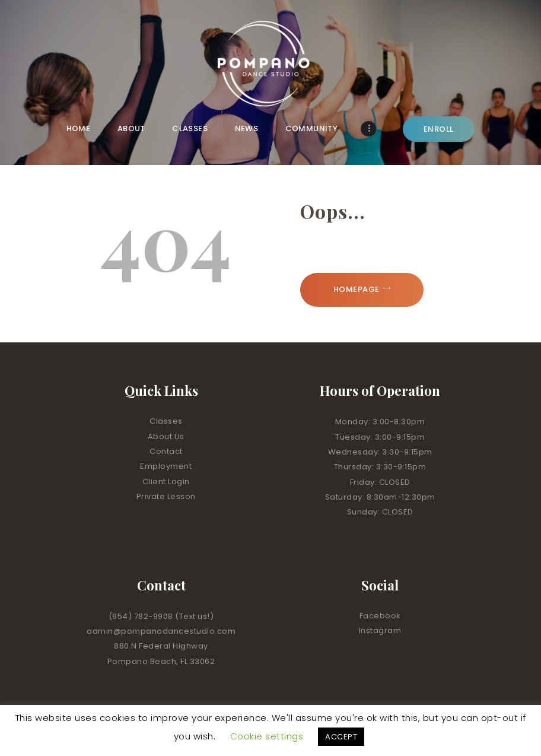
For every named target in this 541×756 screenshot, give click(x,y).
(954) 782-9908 (142, 616)
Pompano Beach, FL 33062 (161, 661)
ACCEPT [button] (341, 737)
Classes (166, 421)
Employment (166, 466)
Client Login (166, 482)
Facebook (380, 616)
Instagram (380, 630)
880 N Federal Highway (161, 646)
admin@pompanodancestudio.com (161, 631)
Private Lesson (166, 496)
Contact (166, 451)
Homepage (357, 289)
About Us (166, 436)
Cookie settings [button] (267, 736)
